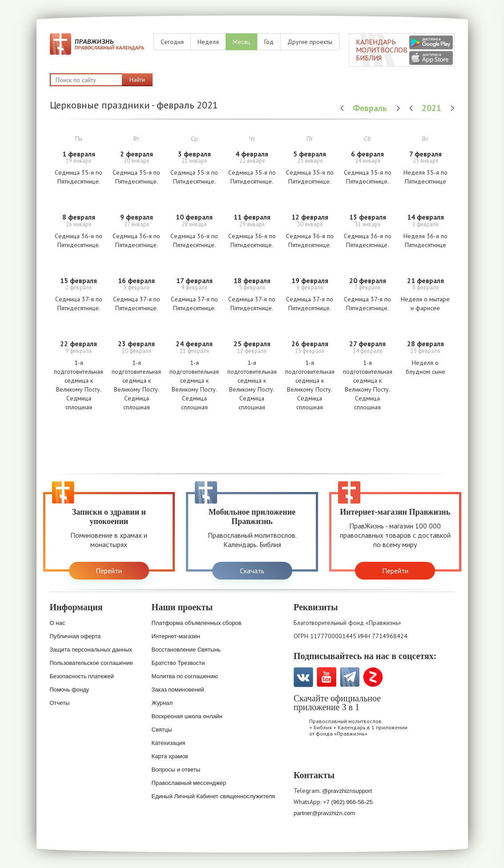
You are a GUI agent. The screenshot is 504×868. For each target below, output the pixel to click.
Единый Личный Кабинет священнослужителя (214, 796)
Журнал (162, 703)
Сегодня (172, 42)
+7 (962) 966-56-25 (348, 802)
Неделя (208, 42)
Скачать (252, 571)
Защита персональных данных (91, 650)
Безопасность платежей (82, 676)
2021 (433, 108)
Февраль (371, 108)
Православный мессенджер (189, 783)
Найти (137, 80)
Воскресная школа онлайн (187, 716)
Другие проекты (310, 42)
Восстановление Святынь (186, 650)
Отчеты (60, 703)
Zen (373, 677)
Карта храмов (170, 756)
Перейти (109, 571)
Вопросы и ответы (176, 770)
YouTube (327, 677)
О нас (58, 623)
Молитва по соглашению (185, 676)
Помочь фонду (70, 690)
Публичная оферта (75, 636)
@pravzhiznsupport (347, 791)
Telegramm (350, 677)
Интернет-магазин (176, 636)
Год (269, 42)
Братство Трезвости (178, 663)
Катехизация (169, 743)
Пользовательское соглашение (91, 663)
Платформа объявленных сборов (197, 623)
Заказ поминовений (178, 690)
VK (304, 677)
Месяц (242, 42)
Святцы (162, 730)
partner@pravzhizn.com (324, 813)
